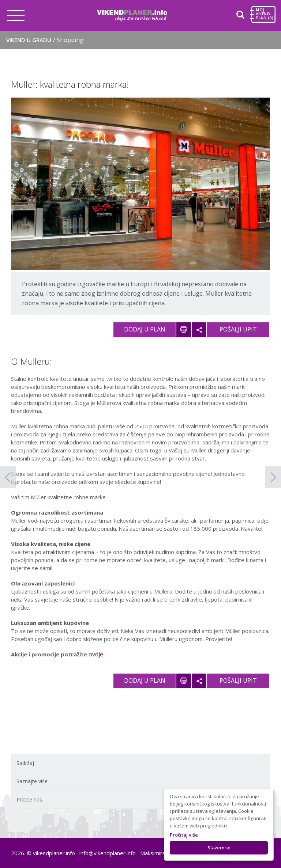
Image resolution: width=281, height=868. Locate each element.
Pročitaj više (184, 835)
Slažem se (219, 848)
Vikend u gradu (45, 40)
